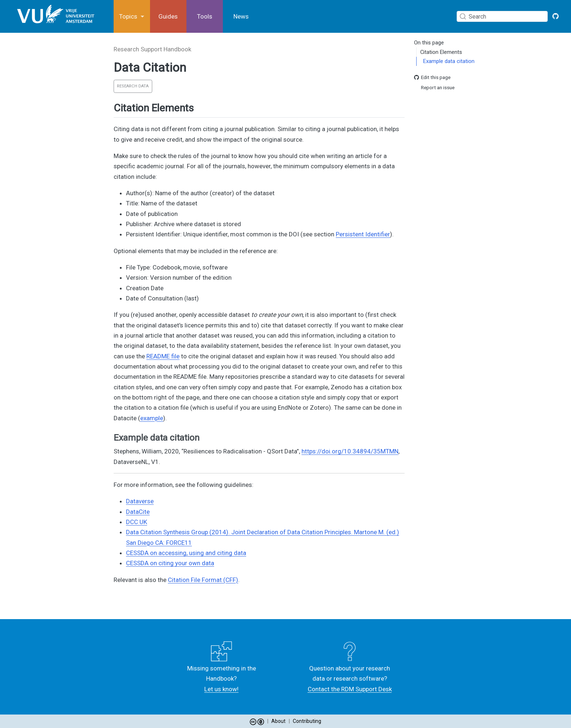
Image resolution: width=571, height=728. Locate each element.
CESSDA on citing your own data (170, 563)
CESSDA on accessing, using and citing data (186, 553)
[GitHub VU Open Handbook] (556, 16)
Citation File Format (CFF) (203, 580)
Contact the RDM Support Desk (350, 689)
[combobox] (504, 16)
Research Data (133, 86)
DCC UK (137, 522)
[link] (132, 17)
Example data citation (449, 61)
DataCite (138, 512)
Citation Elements (441, 52)
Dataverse (140, 501)
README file (163, 356)
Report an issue (434, 88)
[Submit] (463, 16)
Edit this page (432, 77)
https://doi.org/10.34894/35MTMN (350, 451)
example (152, 418)
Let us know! (221, 689)
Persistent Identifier (363, 234)
